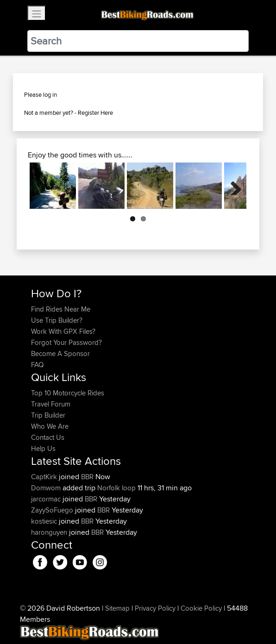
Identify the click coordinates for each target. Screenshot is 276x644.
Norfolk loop (116, 488)
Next (232, 186)
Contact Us (48, 437)
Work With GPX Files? (63, 331)
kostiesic (45, 521)
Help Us (43, 448)
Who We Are (50, 426)
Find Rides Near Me (61, 309)
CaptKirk (45, 477)
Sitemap (117, 608)
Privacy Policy (155, 608)
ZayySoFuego (53, 510)
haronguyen (50, 532)
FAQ (37, 365)
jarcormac (47, 499)
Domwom (47, 488)
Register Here (95, 113)
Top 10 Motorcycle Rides (68, 393)
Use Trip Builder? (57, 320)
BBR (87, 477)
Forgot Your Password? (66, 342)
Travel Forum (51, 404)
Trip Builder (48, 415)
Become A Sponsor (60, 353)
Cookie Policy (201, 608)
